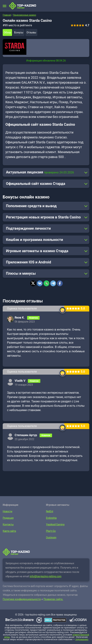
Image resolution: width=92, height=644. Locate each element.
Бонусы (19, 32)
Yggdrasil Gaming (55, 524)
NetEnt (50, 511)
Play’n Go (51, 531)
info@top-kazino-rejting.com (46, 576)
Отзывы (31, 32)
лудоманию (82, 639)
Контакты (8, 524)
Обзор (7, 32)
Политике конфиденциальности (22, 599)
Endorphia (51, 518)
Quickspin (51, 538)
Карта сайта (9, 531)
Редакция (8, 518)
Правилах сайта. (53, 599)
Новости (8, 511)
